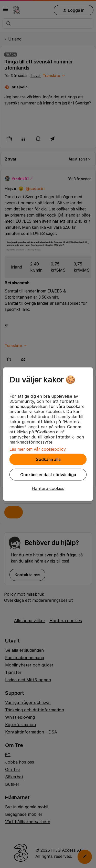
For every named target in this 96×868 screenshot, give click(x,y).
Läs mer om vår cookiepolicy (38, 449)
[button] (48, 488)
